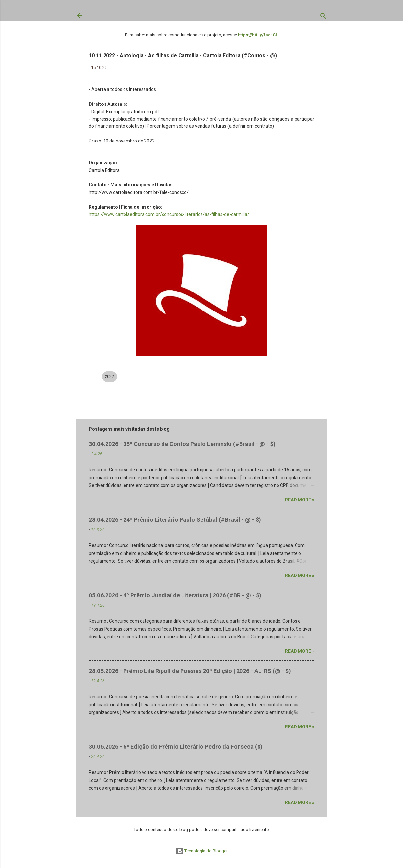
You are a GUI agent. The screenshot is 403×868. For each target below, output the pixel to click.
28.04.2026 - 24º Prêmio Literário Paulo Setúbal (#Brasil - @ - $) (175, 520)
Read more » (300, 500)
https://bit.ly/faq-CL (258, 35)
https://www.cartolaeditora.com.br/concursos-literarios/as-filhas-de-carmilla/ (169, 214)
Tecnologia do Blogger (202, 851)
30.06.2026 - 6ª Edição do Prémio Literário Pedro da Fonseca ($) (176, 747)
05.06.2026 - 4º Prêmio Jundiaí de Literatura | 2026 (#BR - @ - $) (175, 595)
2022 (109, 377)
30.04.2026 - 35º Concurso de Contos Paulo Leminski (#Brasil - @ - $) (182, 444)
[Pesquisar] (323, 17)
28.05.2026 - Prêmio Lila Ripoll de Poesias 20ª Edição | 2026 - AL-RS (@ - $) (190, 671)
